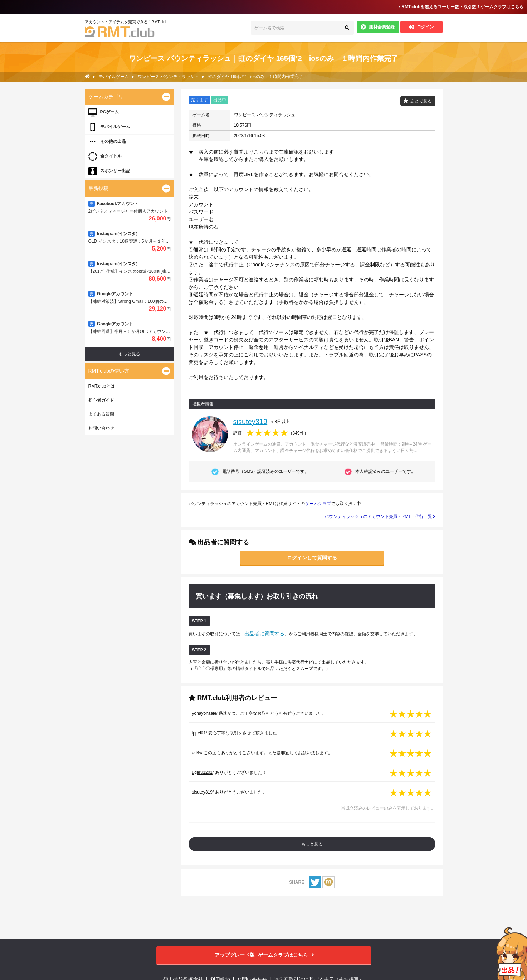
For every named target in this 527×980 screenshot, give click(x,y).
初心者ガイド (101, 400)
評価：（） (271, 433)
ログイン (421, 27)
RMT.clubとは (102, 386)
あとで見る (421, 101)
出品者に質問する (264, 634)
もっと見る (312, 844)
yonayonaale (204, 713)
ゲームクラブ (318, 504)
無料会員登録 (378, 27)
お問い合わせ (101, 428)
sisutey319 (250, 422)
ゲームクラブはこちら (263, 955)
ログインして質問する (312, 558)
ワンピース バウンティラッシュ (265, 115)
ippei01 (199, 733)
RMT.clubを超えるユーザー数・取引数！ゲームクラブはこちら (461, 7)
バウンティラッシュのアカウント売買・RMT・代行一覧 (380, 516)
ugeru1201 (202, 772)
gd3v (197, 753)
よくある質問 (101, 414)
